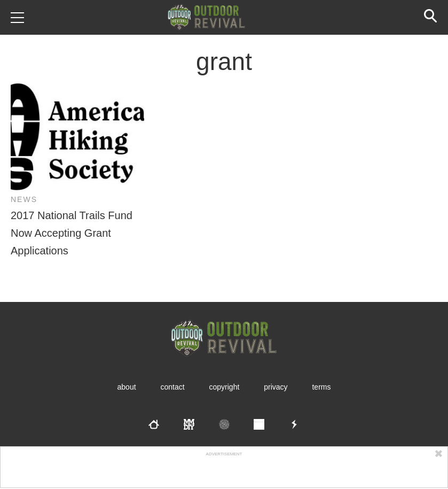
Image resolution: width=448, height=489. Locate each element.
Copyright (225, 387)
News (24, 199)
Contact (172, 387)
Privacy (276, 387)
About (127, 387)
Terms (321, 387)
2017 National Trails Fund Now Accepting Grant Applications (72, 233)
